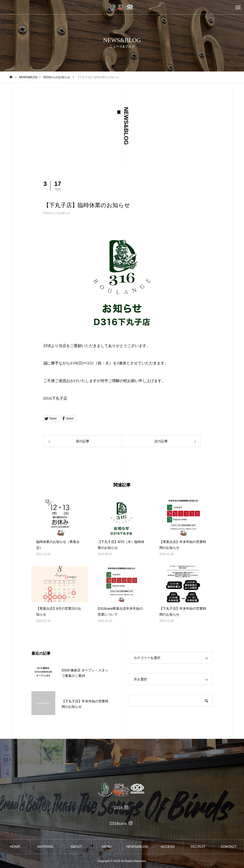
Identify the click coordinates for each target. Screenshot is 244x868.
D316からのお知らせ (57, 213)
